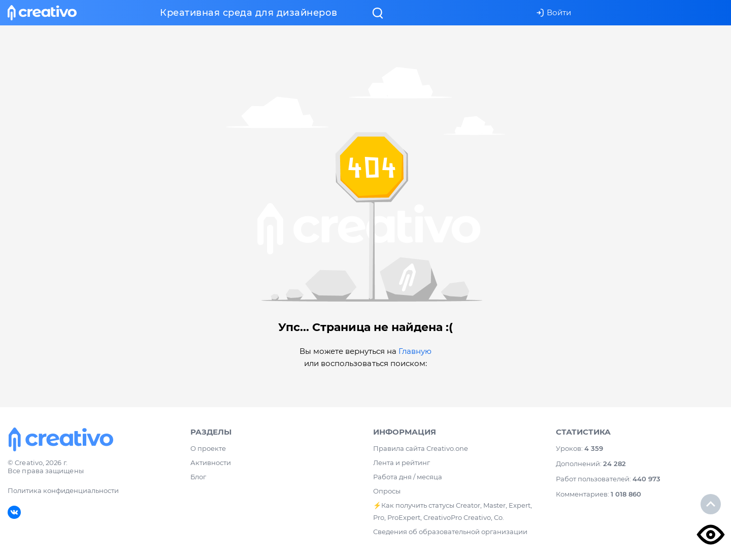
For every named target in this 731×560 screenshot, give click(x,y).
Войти (554, 12)
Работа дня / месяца (408, 477)
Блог (198, 477)
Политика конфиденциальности (63, 490)
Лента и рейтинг (402, 463)
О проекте (208, 448)
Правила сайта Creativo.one (421, 448)
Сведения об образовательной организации (450, 532)
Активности (211, 463)
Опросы (387, 491)
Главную (415, 351)
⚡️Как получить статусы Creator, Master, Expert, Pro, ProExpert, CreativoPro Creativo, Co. (453, 511)
